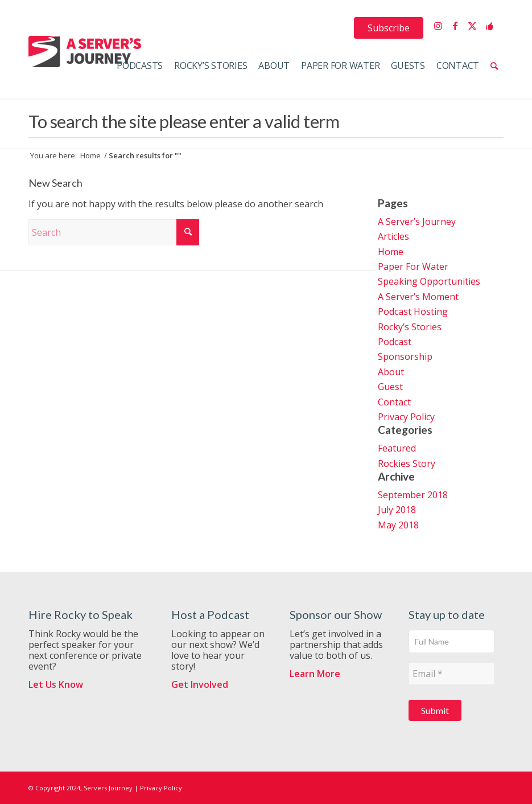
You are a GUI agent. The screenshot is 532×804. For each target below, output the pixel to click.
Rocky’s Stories (410, 327)
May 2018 (398, 525)
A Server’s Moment (418, 297)
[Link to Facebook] (455, 26)
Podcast (395, 342)
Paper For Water (413, 266)
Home (391, 252)
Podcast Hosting (413, 311)
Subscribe (389, 28)
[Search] (494, 66)
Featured (397, 448)
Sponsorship (405, 356)
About (391, 372)
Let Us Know (56, 684)
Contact (394, 402)
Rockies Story (407, 463)
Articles (393, 236)
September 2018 (413, 495)
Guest (390, 387)
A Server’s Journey (417, 221)
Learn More (315, 674)
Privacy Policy (406, 417)
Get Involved (200, 684)
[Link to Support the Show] (489, 26)
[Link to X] (472, 26)
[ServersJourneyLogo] (85, 52)
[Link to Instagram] (438, 26)
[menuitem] (389, 28)
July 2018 (397, 510)
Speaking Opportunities (429, 281)
